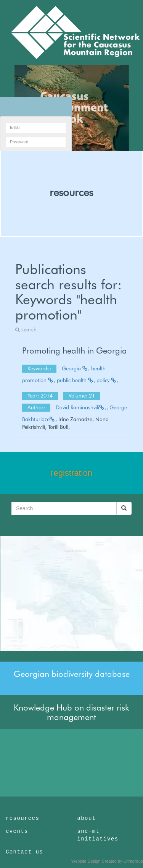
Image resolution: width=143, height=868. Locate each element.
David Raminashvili (81, 407)
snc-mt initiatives (98, 835)
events (17, 831)
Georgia (76, 368)
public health (76, 380)
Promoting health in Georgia (75, 350)
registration (71, 473)
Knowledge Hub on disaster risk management (71, 712)
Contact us (24, 852)
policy (107, 380)
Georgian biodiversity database (72, 674)
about (87, 818)
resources (71, 192)
